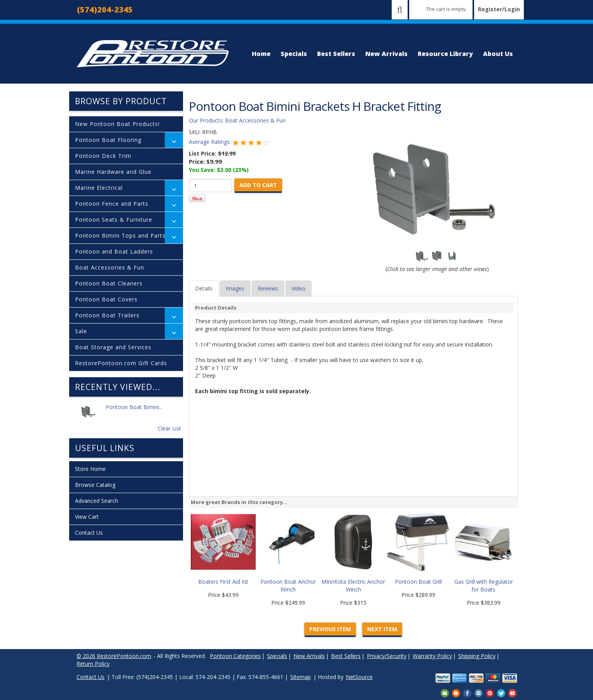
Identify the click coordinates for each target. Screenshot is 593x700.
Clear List (169, 428)
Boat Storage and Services (113, 347)
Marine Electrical (99, 188)
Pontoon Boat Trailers (107, 315)
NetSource (359, 677)
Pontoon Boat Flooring (108, 140)
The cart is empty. (446, 9)
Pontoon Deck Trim (103, 156)
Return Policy (93, 664)
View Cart (87, 517)
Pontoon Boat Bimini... (134, 411)
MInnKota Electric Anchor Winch (353, 585)
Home (261, 54)
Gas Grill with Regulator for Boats (484, 585)
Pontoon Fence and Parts (112, 204)
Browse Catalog (95, 485)
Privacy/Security (387, 656)
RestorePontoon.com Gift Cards (121, 363)
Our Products (206, 120)
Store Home (90, 469)
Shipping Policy (477, 656)
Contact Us (89, 533)
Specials (294, 54)
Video (298, 288)
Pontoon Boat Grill (418, 582)
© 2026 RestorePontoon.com (114, 656)
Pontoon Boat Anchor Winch (288, 585)
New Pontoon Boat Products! (117, 124)
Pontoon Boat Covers (106, 299)
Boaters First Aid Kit (223, 582)
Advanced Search (97, 501)
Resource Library (445, 54)
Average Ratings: (211, 142)
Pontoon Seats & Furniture (114, 220)
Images (235, 288)
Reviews (268, 288)
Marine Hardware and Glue (113, 172)
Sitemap (301, 677)
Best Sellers (336, 54)
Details (204, 288)
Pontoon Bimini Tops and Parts (120, 235)
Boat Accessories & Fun (110, 267)
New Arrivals (386, 54)
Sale (81, 331)
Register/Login (499, 9)
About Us (498, 54)
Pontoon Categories (235, 656)
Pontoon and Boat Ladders (114, 251)
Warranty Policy (432, 656)
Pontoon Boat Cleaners (109, 283)
